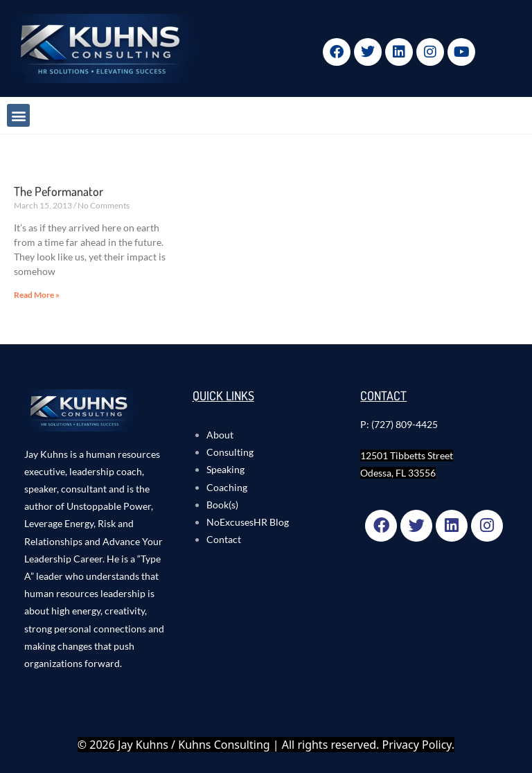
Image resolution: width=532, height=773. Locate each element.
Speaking (225, 469)
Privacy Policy (417, 745)
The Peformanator (59, 191)
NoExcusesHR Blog (248, 522)
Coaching (227, 487)
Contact (224, 539)
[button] (18, 115)
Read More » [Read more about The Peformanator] (37, 295)
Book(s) (222, 505)
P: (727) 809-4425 (399, 424)
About (220, 435)
